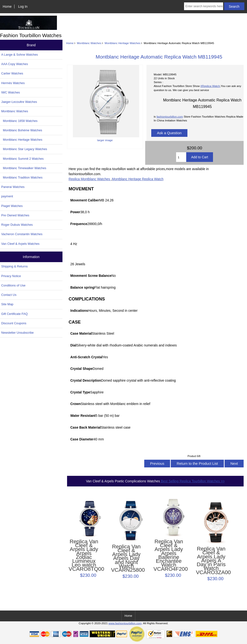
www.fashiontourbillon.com (125, 623)
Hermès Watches (13, 83)
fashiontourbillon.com (170, 116)
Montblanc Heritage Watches (123, 43)
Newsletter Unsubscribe (17, 333)
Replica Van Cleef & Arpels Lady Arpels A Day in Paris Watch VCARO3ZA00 (211, 561)
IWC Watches (10, 92)
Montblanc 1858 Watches (19, 121)
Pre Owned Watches (15, 215)
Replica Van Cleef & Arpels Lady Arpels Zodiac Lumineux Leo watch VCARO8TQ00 (84, 555)
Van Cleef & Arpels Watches (20, 244)
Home (7, 7)
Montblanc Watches (89, 43)
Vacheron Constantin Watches (22, 234)
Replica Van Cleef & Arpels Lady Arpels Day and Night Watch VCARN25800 (126, 558)
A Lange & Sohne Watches (20, 55)
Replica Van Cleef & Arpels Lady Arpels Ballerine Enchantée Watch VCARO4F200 (169, 555)
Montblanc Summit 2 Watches (22, 159)
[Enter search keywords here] (203, 6)
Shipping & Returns (14, 266)
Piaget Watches (12, 206)
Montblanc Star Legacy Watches (24, 149)
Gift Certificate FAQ (14, 314)
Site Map (7, 304)
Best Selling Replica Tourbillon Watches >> (192, 481)
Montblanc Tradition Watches (22, 177)
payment (7, 196)
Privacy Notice (11, 276)
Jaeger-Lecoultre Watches (19, 102)
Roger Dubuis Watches (17, 225)
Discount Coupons (14, 323)
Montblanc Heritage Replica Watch (138, 179)
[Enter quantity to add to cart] (181, 157)
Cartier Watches (12, 73)
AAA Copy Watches (15, 64)
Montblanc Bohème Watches (22, 130)
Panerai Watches (13, 187)
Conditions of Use (13, 285)
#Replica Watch (210, 86)
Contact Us (9, 295)
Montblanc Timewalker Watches (24, 168)
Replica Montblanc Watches (90, 179)
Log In (23, 7)
